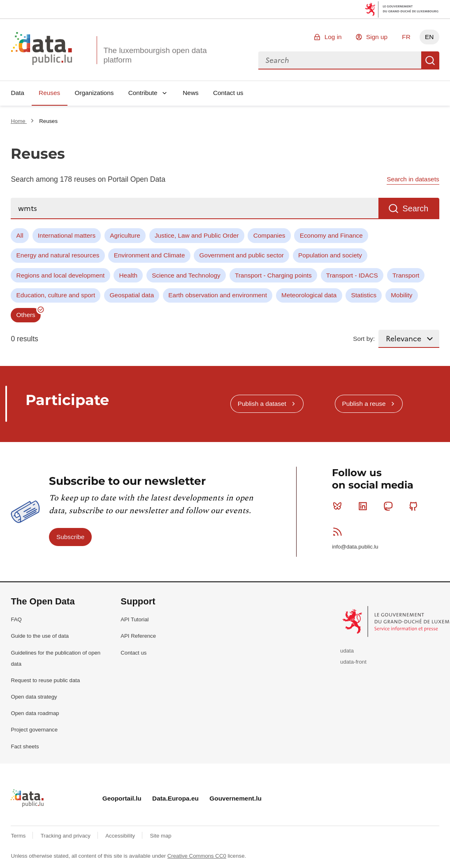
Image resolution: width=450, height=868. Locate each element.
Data (17, 93)
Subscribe (70, 537)
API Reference (138, 636)
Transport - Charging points (273, 275)
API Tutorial (135, 619)
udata (347, 651)
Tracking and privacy (66, 836)
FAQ (16, 619)
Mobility (401, 295)
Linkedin (365, 506)
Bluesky (339, 506)
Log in (333, 37)
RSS (339, 532)
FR (406, 37)
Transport (406, 275)
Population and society (330, 255)
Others (26, 315)
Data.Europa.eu (175, 798)
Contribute (143, 93)
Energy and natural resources (58, 255)
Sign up (377, 37)
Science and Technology (186, 275)
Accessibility (121, 836)
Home (19, 121)
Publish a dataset (262, 404)
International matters (67, 235)
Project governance (34, 730)
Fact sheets (25, 746)
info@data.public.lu (355, 547)
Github (415, 506)
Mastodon (390, 506)
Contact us (228, 93)
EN (429, 37)
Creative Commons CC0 (197, 856)
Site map (161, 836)
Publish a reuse (364, 404)
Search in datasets (413, 179)
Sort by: (364, 339)
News (190, 93)
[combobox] (340, 60)
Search (430, 60)
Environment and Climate (150, 255)
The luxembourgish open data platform (155, 55)
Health (129, 275)
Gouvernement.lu (235, 798)
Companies (269, 235)
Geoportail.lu (122, 798)
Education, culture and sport (56, 295)
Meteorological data (309, 295)
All (20, 235)
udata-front (353, 662)
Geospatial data (132, 295)
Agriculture (125, 235)
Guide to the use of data (40, 636)
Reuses (49, 93)
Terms (19, 836)
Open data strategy (34, 697)
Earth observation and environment (218, 295)
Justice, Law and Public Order (197, 235)
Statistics (364, 295)
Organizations (94, 93)
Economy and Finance (331, 235)
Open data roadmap (35, 713)
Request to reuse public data (45, 680)
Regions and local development (61, 275)
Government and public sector (242, 255)
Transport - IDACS (352, 275)
